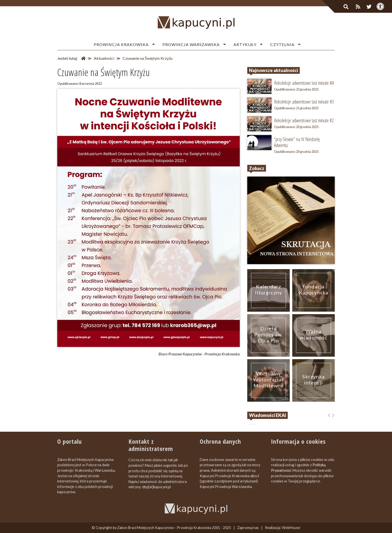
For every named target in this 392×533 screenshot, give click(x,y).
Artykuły (245, 44)
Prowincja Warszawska (191, 44)
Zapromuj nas (248, 528)
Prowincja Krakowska (121, 44)
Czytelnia (282, 44)
